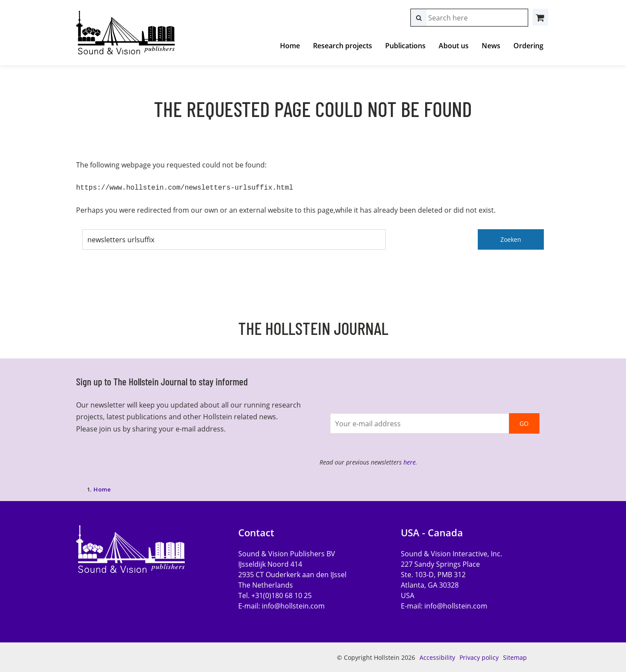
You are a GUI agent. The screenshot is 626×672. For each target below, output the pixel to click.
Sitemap (515, 657)
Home (290, 46)
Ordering (528, 46)
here (410, 461)
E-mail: (281, 605)
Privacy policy (479, 657)
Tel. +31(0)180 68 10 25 (275, 595)
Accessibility (437, 657)
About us (454, 46)
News (491, 46)
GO (524, 423)
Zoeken (511, 239)
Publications (405, 46)
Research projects (343, 46)
